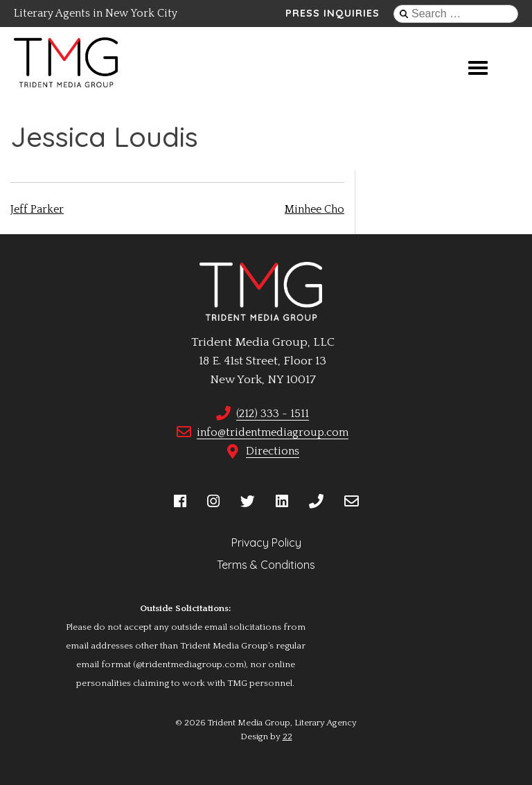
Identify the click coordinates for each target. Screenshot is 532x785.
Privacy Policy (266, 543)
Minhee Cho (314, 209)
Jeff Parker (37, 209)
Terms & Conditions (266, 565)
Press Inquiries (332, 13)
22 (287, 737)
